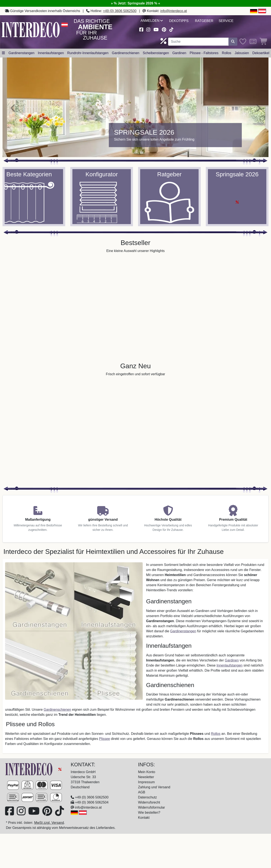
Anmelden (152, 21)
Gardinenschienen (57, 710)
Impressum (146, 782)
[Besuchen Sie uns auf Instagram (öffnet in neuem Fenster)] (148, 29)
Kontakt (144, 818)
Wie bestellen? (149, 813)
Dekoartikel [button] (261, 53)
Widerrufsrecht (149, 802)
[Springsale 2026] (135, 107)
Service (226, 21)
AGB (142, 792)
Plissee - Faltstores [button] (204, 53)
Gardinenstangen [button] (21, 53)
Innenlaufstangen (230, 665)
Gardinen (232, 660)
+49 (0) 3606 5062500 (120, 11)
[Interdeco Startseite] (31, 29)
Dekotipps (179, 21)
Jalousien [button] (242, 53)
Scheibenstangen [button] (156, 53)
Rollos (216, 734)
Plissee (105, 739)
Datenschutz (147, 797)
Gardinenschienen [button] (126, 53)
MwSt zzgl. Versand (49, 823)
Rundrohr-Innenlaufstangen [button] (88, 53)
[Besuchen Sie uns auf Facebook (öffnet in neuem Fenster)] (141, 29)
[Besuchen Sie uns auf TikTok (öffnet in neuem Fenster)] (171, 29)
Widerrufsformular (151, 807)
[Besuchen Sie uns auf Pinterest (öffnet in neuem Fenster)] (164, 29)
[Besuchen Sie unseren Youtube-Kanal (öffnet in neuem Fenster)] (156, 29)
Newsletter (146, 777)
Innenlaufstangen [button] (51, 53)
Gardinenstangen (183, 631)
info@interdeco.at (174, 11)
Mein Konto (147, 772)
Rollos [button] (227, 53)
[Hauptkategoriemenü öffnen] (3, 53)
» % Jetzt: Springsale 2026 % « (135, 3)
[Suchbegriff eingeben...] (198, 42)
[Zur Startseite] (29, 769)
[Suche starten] (233, 42)
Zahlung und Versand (154, 787)
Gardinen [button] (179, 53)
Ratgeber (204, 21)
